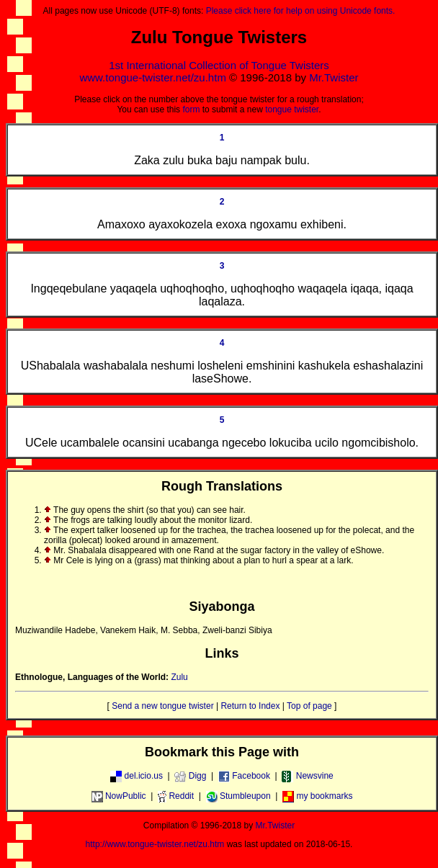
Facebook (244, 776)
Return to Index (250, 706)
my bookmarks (317, 796)
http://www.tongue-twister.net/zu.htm (155, 844)
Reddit (176, 796)
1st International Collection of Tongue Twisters (219, 65)
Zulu (179, 677)
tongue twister (292, 109)
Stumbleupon (238, 796)
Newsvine (307, 776)
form (191, 109)
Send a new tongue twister (162, 706)
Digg (190, 776)
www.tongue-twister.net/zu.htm (152, 77)
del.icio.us (137, 776)
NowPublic (119, 796)
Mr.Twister (334, 77)
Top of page (309, 706)
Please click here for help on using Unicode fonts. (301, 11)
